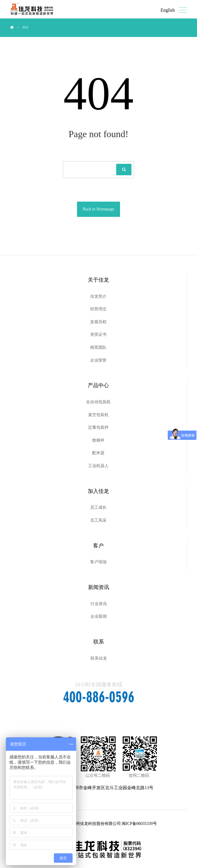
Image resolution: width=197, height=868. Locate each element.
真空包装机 (98, 415)
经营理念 (98, 309)
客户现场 (98, 562)
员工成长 (98, 507)
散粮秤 (98, 440)
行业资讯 (99, 604)
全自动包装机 (98, 402)
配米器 (98, 453)
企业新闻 (99, 616)
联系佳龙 (99, 658)
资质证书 (98, 335)
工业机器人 (98, 466)
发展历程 (98, 322)
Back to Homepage (98, 209)
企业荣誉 (98, 360)
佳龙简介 (98, 296)
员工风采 (98, 520)
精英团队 (98, 347)
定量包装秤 (98, 427)
